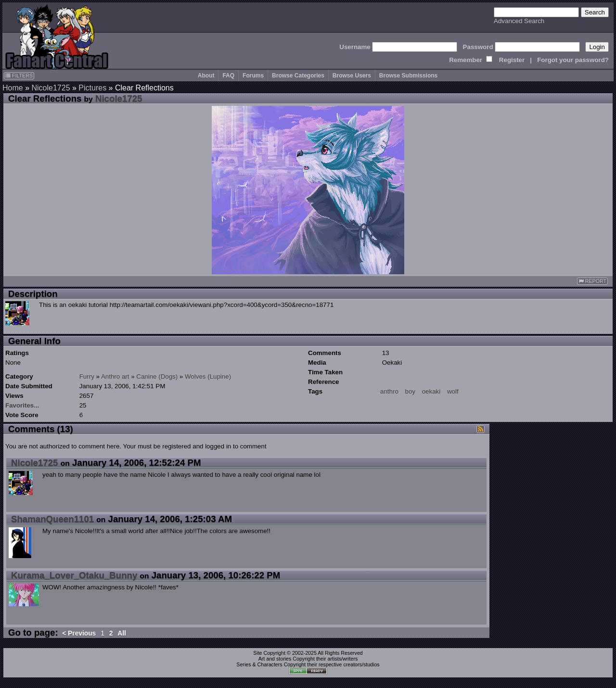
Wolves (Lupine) (208, 376)
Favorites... (22, 405)
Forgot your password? (573, 60)
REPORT (592, 281)
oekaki (431, 391)
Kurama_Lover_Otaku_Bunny (74, 575)
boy (411, 391)
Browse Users (352, 76)
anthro (389, 391)
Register (512, 60)
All (122, 633)
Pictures (92, 88)
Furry (87, 376)
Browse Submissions (408, 76)
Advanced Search (519, 21)
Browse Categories (298, 76)
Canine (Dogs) (157, 376)
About (206, 76)
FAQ (228, 76)
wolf (453, 391)
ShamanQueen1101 (52, 519)
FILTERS (19, 76)
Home (13, 88)
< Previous (79, 633)
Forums (253, 76)
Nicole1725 (51, 88)
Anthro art (115, 376)
